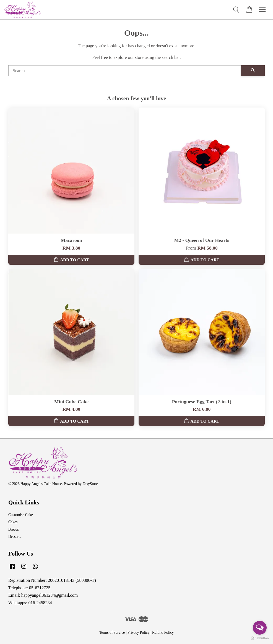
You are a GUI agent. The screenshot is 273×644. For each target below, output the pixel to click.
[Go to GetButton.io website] (260, 638)
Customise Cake (21, 515)
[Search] (125, 71)
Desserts (15, 537)
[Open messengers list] (260, 628)
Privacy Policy (139, 633)
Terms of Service (112, 633)
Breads (14, 529)
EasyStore (90, 484)
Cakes (13, 522)
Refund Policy (163, 633)
